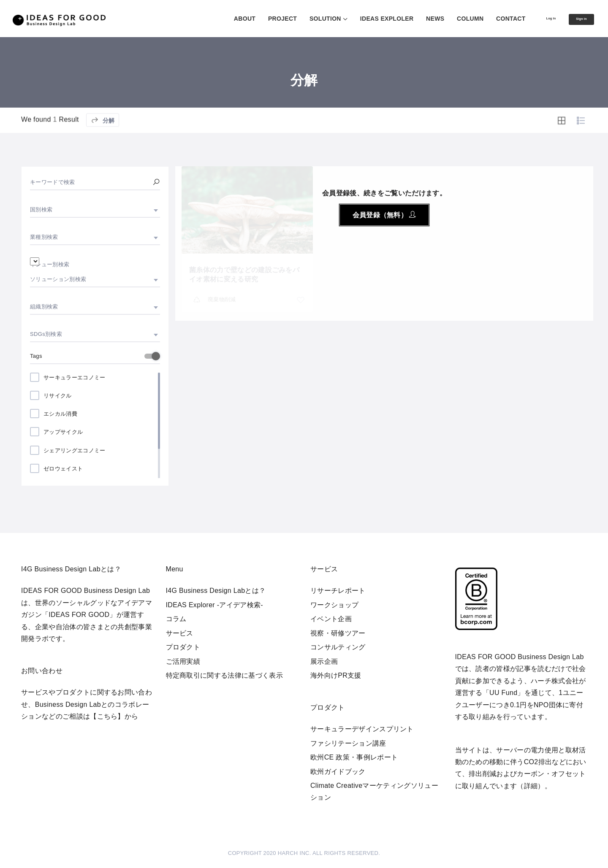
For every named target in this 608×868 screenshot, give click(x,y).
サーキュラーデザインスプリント (362, 729)
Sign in (575, 19)
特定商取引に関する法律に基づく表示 (224, 675)
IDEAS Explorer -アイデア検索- (215, 605)
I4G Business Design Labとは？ (216, 591)
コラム (176, 619)
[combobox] (95, 210)
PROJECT (260, 19)
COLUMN (447, 19)
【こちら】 (107, 716)
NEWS (412, 19)
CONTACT (488, 19)
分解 (103, 140)
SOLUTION (303, 19)
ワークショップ (334, 605)
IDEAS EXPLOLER (364, 19)
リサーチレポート (338, 591)
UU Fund (503, 693)
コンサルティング (338, 647)
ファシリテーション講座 (348, 743)
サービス (180, 633)
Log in (534, 18)
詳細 (531, 786)
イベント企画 (331, 619)
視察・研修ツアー (338, 633)
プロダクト (183, 647)
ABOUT (222, 19)
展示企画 (324, 661)
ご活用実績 (183, 661)
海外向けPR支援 (336, 675)
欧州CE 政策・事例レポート (354, 757)
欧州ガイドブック (338, 772)
